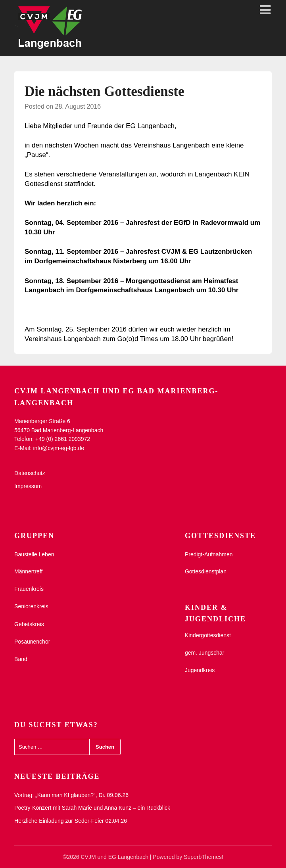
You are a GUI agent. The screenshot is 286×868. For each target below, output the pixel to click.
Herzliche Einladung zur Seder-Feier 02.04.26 (71, 821)
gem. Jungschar (205, 653)
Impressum (28, 486)
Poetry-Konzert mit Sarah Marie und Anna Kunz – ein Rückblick (92, 808)
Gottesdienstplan (206, 571)
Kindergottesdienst (208, 635)
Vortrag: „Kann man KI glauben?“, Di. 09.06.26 (71, 795)
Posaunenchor (32, 642)
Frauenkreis (29, 589)
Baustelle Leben (34, 554)
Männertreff (28, 571)
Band (21, 659)
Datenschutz (30, 473)
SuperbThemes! (203, 857)
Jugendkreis (200, 670)
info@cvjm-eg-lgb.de (59, 448)
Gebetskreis (29, 624)
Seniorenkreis (31, 606)
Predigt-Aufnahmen (209, 554)
